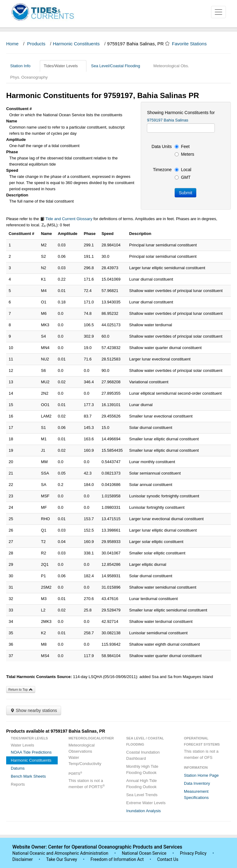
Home (12, 44)
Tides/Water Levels (63, 66)
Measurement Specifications (196, 794)
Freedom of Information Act (117, 859)
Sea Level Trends (142, 795)
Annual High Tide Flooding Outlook (141, 784)
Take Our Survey (62, 859)
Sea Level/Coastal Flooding (118, 66)
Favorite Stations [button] (192, 44)
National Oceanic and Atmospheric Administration (60, 853)
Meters (184, 154)
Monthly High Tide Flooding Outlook (142, 769)
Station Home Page (201, 775)
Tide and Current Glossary (66, 219)
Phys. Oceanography (29, 77)
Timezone (162, 170)
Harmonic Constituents (76, 44)
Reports (18, 784)
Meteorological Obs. (171, 66)
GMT (183, 177)
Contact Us (168, 859)
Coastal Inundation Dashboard (143, 755)
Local (183, 170)
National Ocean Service (144, 853)
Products (36, 44)
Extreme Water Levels (146, 803)
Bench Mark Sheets (28, 776)
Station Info (23, 66)
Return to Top (21, 689)
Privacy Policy (193, 853)
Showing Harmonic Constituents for (181, 113)
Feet (182, 146)
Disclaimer (23, 859)
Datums (18, 768)
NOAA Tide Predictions (31, 752)
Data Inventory (197, 783)
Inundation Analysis (143, 811)
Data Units (162, 146)
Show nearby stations (34, 710)
